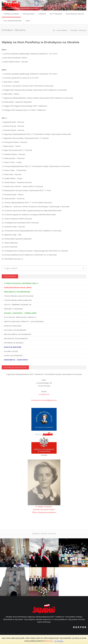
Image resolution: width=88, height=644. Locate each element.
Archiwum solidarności (16, 339)
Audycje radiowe (13, 347)
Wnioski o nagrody (14, 309)
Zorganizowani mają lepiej (18, 288)
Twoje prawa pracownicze (18, 300)
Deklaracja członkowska (17, 292)
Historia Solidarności (15, 330)
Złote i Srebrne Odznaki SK (18, 305)
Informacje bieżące (14, 343)
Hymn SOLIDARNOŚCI (14, 356)
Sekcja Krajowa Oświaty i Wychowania (24, 321)
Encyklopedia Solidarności (18, 334)
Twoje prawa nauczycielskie (19, 296)
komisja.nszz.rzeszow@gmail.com (44, 400)
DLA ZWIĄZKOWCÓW (13, 21)
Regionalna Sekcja (75, 14)
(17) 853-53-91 (44, 394)
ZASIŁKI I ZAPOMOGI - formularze (20, 313)
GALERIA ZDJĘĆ (11, 351)
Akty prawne (56, 14)
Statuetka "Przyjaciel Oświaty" (20, 317)
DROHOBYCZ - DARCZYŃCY (16, 360)
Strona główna (11, 14)
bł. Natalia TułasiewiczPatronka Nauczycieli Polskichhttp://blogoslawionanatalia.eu (44, 509)
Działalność (29, 14)
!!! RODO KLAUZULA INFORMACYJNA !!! (21, 283)
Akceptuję (59, 641)
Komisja (42, 14)
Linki (28, 21)
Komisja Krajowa (13, 326)
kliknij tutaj (49, 641)
